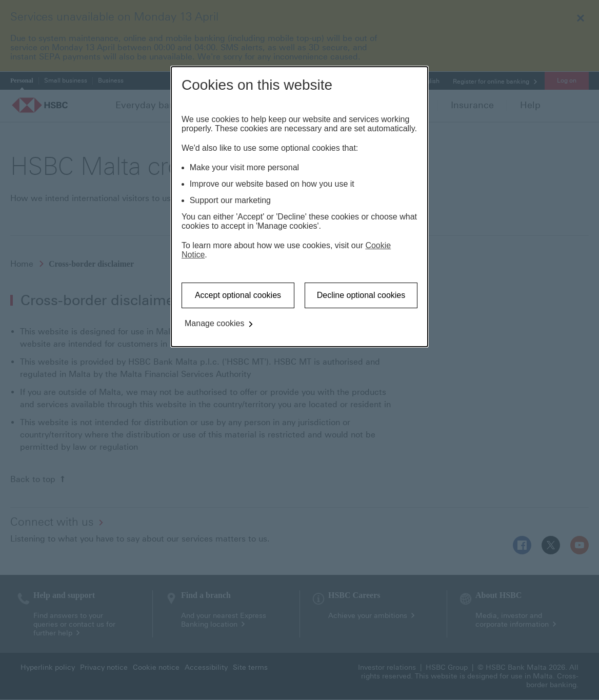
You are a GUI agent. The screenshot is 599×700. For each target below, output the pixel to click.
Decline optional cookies (361, 295)
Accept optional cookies (238, 295)
